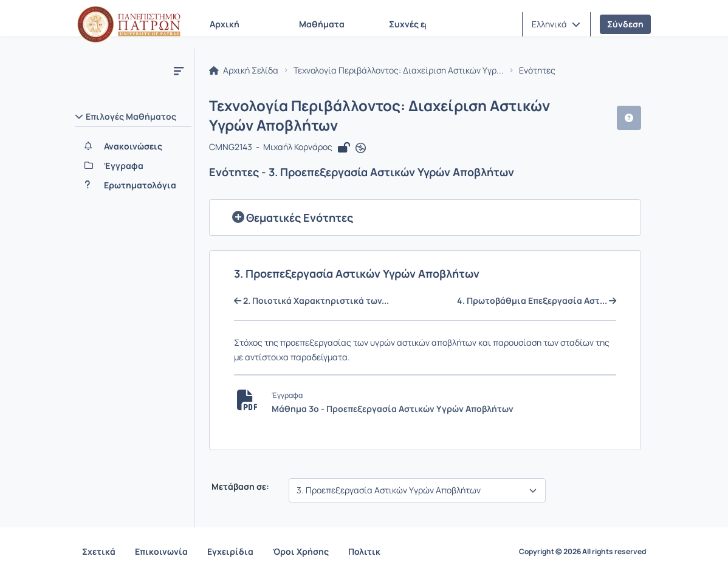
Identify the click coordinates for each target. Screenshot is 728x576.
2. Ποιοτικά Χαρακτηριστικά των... (311, 301)
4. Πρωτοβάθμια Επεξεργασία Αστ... (537, 301)
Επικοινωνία (161, 551)
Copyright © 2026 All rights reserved (582, 552)
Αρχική (225, 24)
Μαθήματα (322, 24)
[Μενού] (179, 70)
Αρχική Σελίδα (244, 70)
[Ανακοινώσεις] (133, 146)
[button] (556, 24)
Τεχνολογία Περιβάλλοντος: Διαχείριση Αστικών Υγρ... (399, 70)
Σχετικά (99, 551)
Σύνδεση (625, 24)
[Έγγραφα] (133, 166)
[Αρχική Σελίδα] (129, 24)
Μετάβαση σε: (239, 487)
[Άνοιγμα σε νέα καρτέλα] (361, 148)
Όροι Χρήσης (301, 551)
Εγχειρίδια (230, 551)
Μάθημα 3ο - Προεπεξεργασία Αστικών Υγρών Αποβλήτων (393, 409)
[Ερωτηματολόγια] (133, 185)
